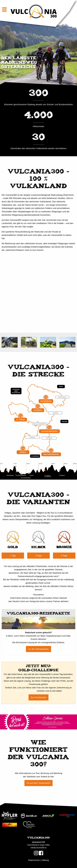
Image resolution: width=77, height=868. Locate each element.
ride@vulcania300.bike (26, 691)
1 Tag (13, 556)
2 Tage (38, 556)
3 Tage (64, 556)
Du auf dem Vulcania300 (38, 783)
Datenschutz (34, 860)
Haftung (45, 860)
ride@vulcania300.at (38, 848)
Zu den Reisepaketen (38, 649)
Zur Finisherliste (38, 697)
